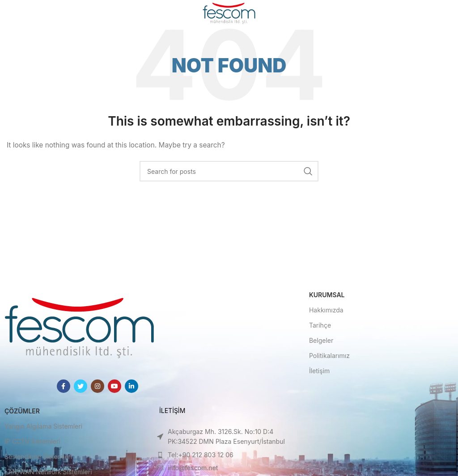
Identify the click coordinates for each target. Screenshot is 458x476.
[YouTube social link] (114, 386)
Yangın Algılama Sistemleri (43, 426)
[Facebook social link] (64, 386)
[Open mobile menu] (21, 13)
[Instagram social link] (98, 386)
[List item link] (229, 437)
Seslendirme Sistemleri (38, 457)
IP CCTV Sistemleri (32, 441)
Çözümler (22, 411)
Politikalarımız (329, 356)
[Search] (229, 171)
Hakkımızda (326, 310)
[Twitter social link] (81, 386)
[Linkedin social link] (131, 386)
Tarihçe (320, 325)
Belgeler (321, 340)
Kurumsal (327, 295)
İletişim (319, 371)
